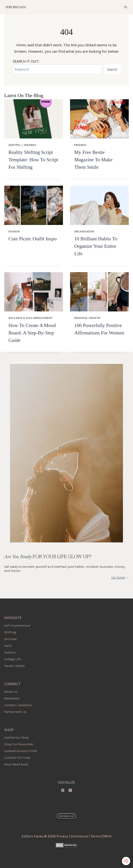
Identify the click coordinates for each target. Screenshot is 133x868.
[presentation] (34, 119)
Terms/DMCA (101, 836)
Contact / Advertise (18, 705)
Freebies (30, 145)
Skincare (10, 639)
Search (112, 69)
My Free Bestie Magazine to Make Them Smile (93, 160)
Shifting (15, 145)
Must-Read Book (16, 764)
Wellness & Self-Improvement (31, 318)
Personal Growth (87, 318)
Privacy (62, 836)
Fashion (14, 232)
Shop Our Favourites (19, 744)
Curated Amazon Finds (21, 751)
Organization (84, 232)
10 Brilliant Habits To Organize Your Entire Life (96, 246)
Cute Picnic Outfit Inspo (33, 239)
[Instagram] (70, 790)
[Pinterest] (63, 790)
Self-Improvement (17, 626)
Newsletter (12, 698)
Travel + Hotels (14, 666)
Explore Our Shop (16, 737)
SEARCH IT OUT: (26, 61)
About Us (11, 692)
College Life (13, 659)
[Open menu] (126, 7)
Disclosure (79, 836)
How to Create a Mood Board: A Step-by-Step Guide (32, 333)
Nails (8, 646)
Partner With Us (15, 712)
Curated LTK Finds (17, 758)
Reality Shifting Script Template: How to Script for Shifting (33, 160)
